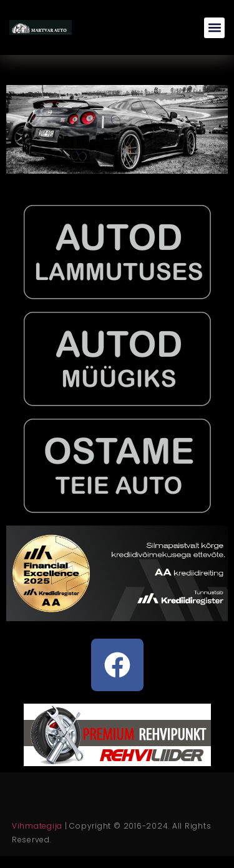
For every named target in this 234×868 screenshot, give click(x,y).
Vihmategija (37, 826)
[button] (214, 28)
